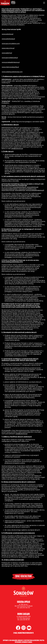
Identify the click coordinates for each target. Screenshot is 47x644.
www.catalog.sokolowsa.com (12, 72)
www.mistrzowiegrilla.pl (10, 67)
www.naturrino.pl (8, 48)
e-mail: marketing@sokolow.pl (24, 633)
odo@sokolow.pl (17, 149)
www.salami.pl (7, 53)
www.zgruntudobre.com (11, 44)
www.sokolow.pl (8, 34)
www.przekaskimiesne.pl (11, 62)
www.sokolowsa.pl (8, 39)
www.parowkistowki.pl (10, 58)
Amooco (30, 642)
